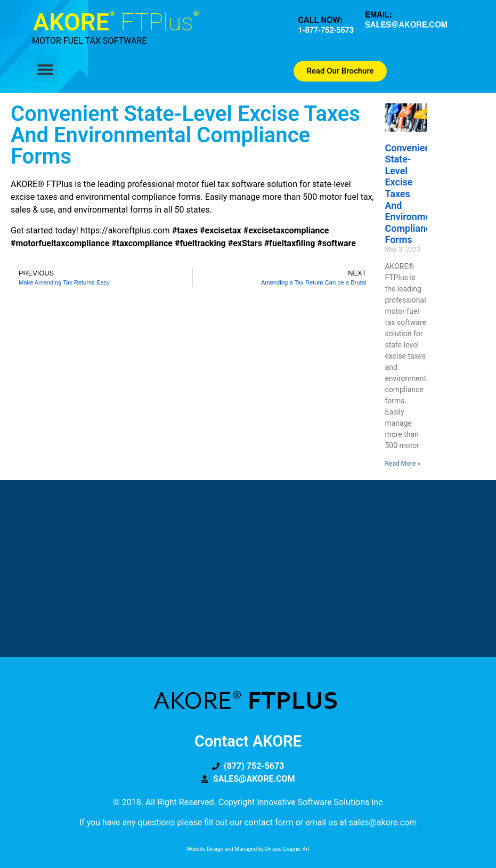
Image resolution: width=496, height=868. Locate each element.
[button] (45, 69)
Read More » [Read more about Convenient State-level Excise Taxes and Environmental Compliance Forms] (403, 464)
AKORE (116, 22)
